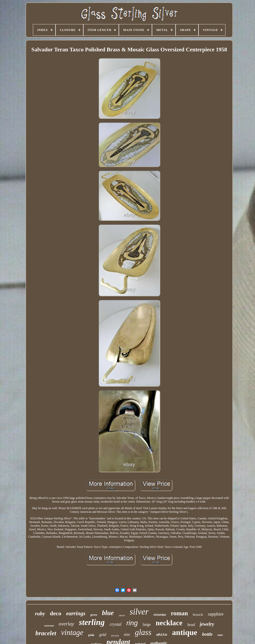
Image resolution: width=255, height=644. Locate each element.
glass (143, 632)
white (162, 635)
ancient (115, 635)
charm (122, 615)
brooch (198, 615)
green (94, 615)
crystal (116, 624)
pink (91, 635)
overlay (66, 624)
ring (132, 623)
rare (220, 635)
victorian (160, 615)
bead (191, 625)
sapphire (216, 614)
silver (139, 612)
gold (103, 635)
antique (185, 632)
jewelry (207, 624)
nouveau (49, 625)
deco (56, 613)
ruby (40, 613)
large (147, 624)
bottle (207, 634)
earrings (76, 613)
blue (108, 613)
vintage (72, 632)
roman (179, 613)
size (127, 634)
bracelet (46, 633)
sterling (92, 622)
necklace (169, 623)
